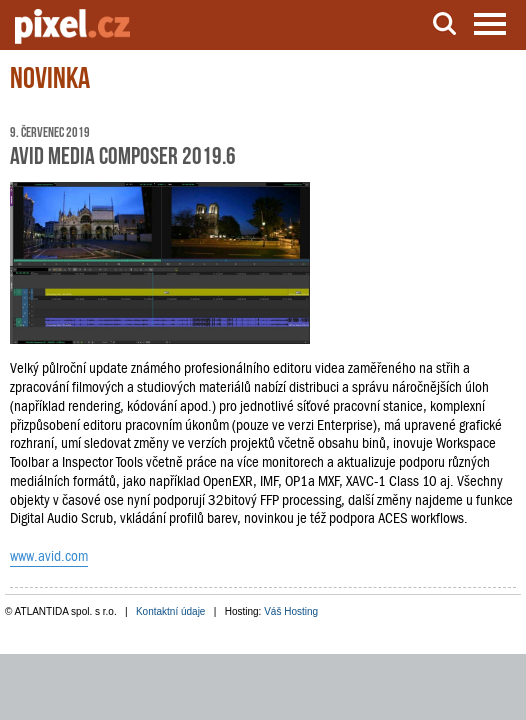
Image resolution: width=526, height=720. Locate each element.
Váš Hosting (291, 611)
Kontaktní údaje (171, 611)
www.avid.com (49, 556)
